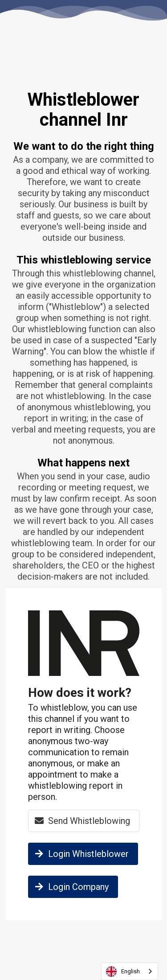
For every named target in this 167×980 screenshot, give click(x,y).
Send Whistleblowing (81, 821)
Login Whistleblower (81, 854)
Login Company (71, 887)
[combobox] (130, 971)
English (123, 972)
